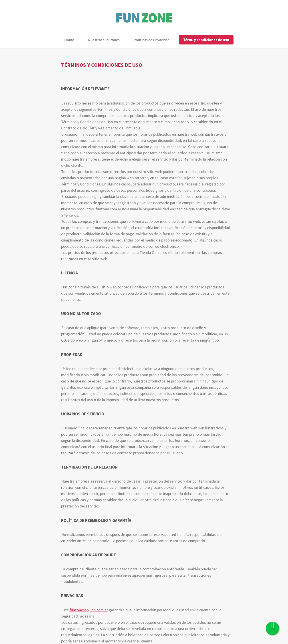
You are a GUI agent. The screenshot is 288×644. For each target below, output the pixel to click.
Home (69, 40)
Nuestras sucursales (104, 40)
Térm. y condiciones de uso (206, 40)
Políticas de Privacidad (152, 40)
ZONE (157, 17)
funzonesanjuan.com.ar (89, 610)
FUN (128, 17)
